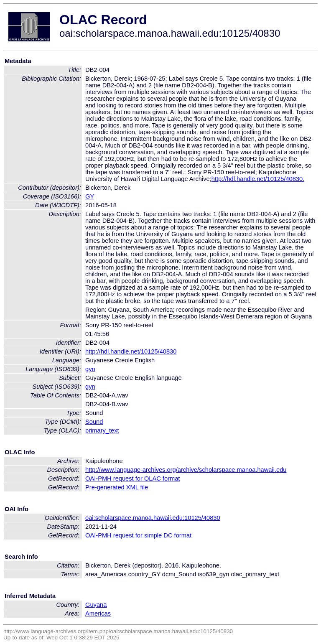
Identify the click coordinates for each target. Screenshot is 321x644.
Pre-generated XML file (117, 487)
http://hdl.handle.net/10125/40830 (131, 351)
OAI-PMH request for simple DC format (138, 535)
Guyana (96, 605)
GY (90, 196)
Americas (98, 613)
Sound (94, 422)
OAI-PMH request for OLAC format (132, 479)
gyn (90, 369)
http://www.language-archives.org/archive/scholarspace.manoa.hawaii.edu (186, 470)
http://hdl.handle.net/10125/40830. (258, 179)
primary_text (102, 430)
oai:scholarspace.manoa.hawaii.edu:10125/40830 (153, 518)
